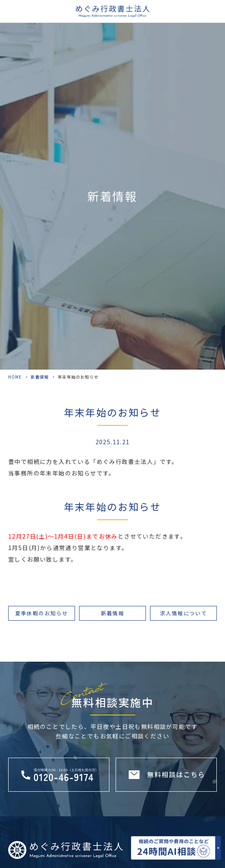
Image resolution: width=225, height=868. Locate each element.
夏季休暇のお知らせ (42, 613)
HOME (15, 377)
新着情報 (40, 377)
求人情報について (183, 613)
